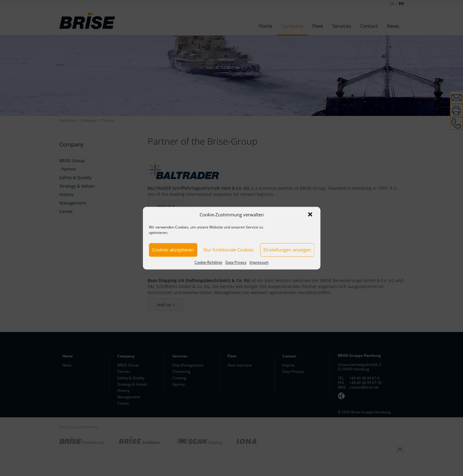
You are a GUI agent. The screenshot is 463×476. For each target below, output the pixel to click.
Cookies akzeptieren (173, 250)
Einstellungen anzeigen (287, 250)
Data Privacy (236, 262)
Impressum (259, 262)
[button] (311, 215)
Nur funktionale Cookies (229, 250)
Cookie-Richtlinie (208, 262)
